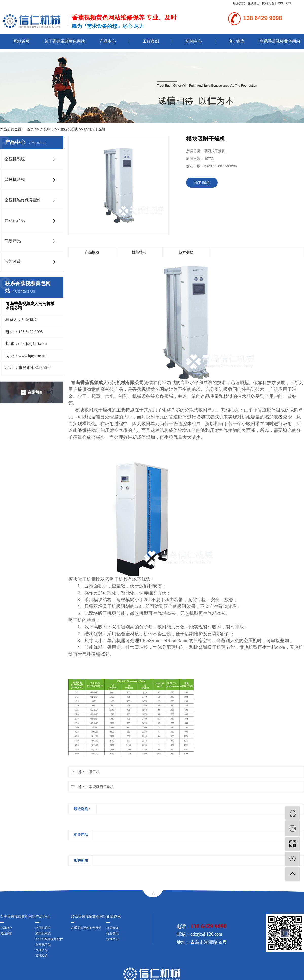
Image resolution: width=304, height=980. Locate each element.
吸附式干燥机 (95, 129)
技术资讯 (112, 939)
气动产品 (13, 241)
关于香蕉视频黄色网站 (65, 41)
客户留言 (237, 41)
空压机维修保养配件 (23, 200)
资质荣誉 (6, 933)
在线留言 (254, 3)
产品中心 (108, 41)
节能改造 (13, 261)
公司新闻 (112, 928)
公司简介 (6, 928)
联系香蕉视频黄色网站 (280, 41)
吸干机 (94, 772)
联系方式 (239, 3)
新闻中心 (194, 41)
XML (289, 3)
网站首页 (22, 41)
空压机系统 (69, 129)
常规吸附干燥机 (101, 787)
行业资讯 (112, 933)
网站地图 (268, 3)
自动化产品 (15, 220)
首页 (30, 129)
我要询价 (202, 182)
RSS (280, 3)
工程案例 (151, 41)
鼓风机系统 (15, 179)
